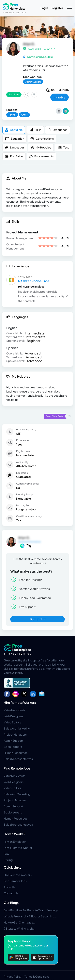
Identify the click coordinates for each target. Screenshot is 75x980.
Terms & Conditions (37, 976)
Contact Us (11, 893)
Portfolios (14, 156)
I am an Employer (15, 842)
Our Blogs (11, 903)
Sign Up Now (37, 619)
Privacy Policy (13, 976)
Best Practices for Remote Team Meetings (31, 910)
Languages (15, 147)
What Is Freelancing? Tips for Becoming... (30, 916)
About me (14, 130)
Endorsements (41, 156)
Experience (58, 130)
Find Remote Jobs (17, 768)
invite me (60, 97)
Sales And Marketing (17, 728)
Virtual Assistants (15, 710)
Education (15, 139)
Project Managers (15, 734)
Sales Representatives (18, 759)
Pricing (8, 860)
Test (64, 147)
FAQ (7, 854)
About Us (10, 887)
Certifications (42, 139)
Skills (35, 130)
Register (57, 8)
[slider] (48, 238)
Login (44, 8)
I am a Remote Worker (18, 848)
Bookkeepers (13, 747)
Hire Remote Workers (20, 703)
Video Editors (12, 722)
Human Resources (16, 753)
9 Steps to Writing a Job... (20, 928)
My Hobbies (41, 147)
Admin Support (13, 740)
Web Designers (14, 716)
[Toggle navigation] (70, 8)
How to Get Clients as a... (20, 922)
